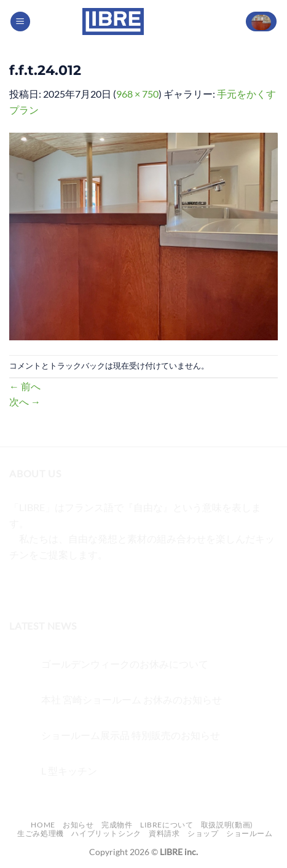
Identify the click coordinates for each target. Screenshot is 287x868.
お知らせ (78, 825)
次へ (25, 401)
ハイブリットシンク (106, 833)
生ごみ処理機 (41, 833)
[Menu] (20, 22)
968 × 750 (137, 94)
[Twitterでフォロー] (65, 585)
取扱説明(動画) (227, 825)
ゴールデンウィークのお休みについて (125, 664)
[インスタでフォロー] (43, 585)
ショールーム (250, 833)
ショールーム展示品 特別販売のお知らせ (131, 735)
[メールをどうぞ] (87, 585)
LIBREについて (167, 825)
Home (43, 825)
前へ (25, 386)
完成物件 (117, 825)
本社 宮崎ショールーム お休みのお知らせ (132, 699)
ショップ (203, 833)
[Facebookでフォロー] (21, 585)
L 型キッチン (69, 771)
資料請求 (164, 833)
